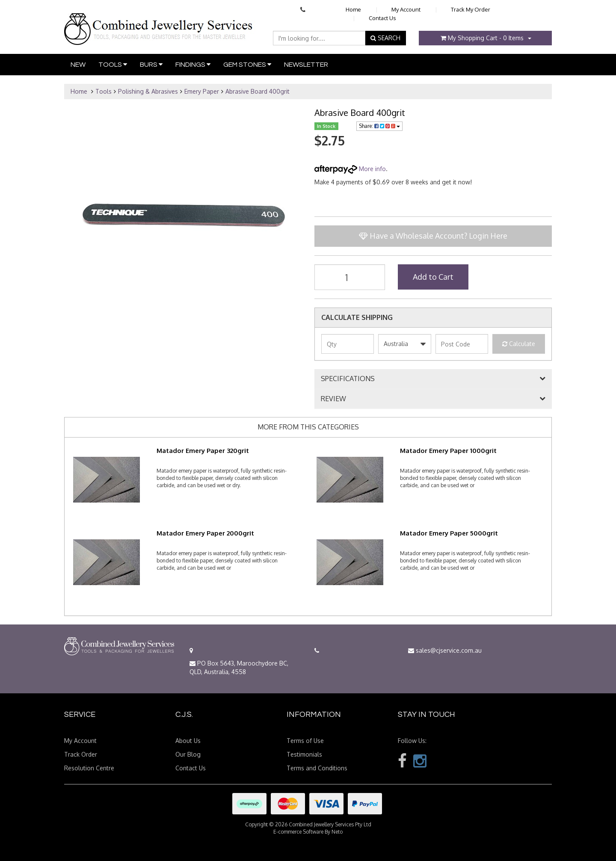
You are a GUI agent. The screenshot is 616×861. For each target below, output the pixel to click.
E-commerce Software (298, 832)
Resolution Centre (89, 768)
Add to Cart (433, 277)
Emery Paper (202, 91)
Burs (151, 64)
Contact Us (382, 18)
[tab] (433, 379)
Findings (193, 64)
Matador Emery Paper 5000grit (449, 533)
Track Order (81, 754)
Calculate (519, 344)
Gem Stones (247, 64)
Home (353, 9)
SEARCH (385, 38)
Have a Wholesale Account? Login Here (433, 236)
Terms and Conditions (317, 768)
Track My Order (471, 9)
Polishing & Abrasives (148, 91)
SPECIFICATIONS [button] (348, 379)
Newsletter (306, 65)
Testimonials (304, 754)
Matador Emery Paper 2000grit (205, 533)
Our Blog (188, 754)
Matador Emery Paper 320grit (203, 451)
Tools (113, 64)
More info (350, 169)
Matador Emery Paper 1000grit (448, 451)
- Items (482, 38)
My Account (406, 9)
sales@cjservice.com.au (445, 650)
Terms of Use (305, 741)
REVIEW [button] (333, 399)
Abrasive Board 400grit (258, 91)
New (78, 65)
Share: (379, 126)
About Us (188, 741)
